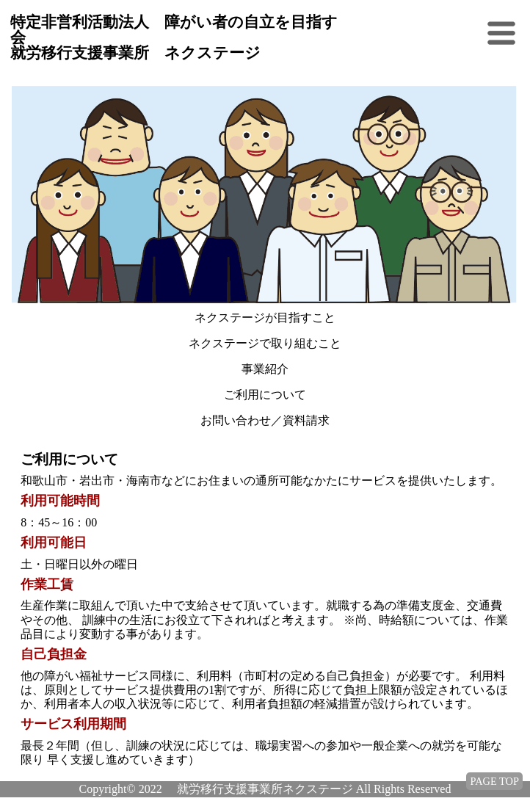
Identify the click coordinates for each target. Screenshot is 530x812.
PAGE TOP (494, 781)
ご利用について (265, 395)
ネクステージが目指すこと (265, 318)
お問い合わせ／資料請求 (265, 420)
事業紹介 (265, 369)
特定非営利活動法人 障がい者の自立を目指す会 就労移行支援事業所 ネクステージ (174, 37)
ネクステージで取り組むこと (265, 343)
